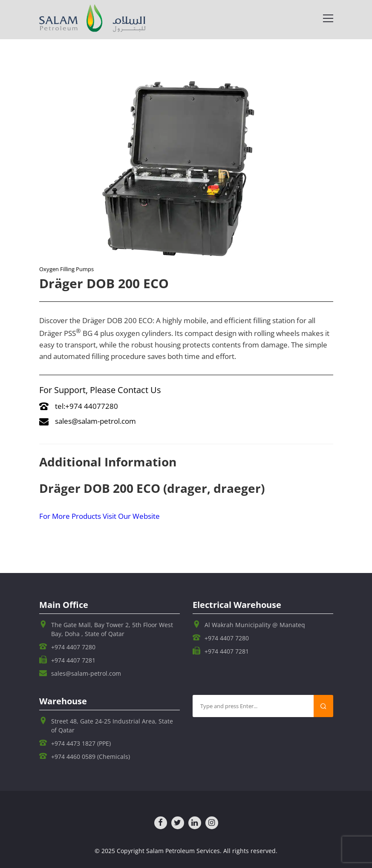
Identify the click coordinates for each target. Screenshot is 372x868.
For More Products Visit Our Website (99, 516)
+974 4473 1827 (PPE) (81, 743)
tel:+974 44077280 (79, 406)
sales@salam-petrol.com (88, 421)
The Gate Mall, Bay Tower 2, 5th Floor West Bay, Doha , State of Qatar (112, 629)
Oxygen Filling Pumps (66, 269)
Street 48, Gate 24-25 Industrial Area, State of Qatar (112, 726)
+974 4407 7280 (73, 647)
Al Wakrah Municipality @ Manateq (255, 625)
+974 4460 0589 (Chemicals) (91, 757)
